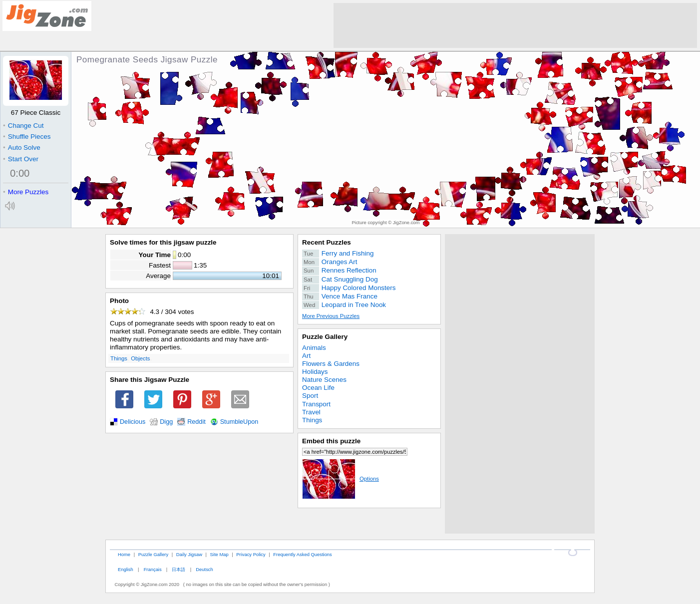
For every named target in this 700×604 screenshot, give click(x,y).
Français (153, 569)
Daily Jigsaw (189, 554)
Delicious (133, 422)
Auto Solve (22, 148)
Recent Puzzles (327, 242)
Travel (311, 412)
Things (119, 358)
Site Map (219, 554)
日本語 (178, 569)
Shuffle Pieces (27, 137)
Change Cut (23, 126)
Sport (310, 396)
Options (341, 479)
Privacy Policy (251, 554)
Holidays (315, 372)
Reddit (196, 422)
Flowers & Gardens (331, 364)
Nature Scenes (324, 380)
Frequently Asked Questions (302, 554)
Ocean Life (318, 388)
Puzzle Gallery (325, 337)
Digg (166, 422)
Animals (314, 348)
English (126, 569)
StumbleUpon (239, 422)
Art (306, 356)
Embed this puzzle (331, 441)
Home (124, 554)
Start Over (21, 159)
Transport (316, 404)
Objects (140, 358)
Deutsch (204, 569)
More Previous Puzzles (331, 316)
